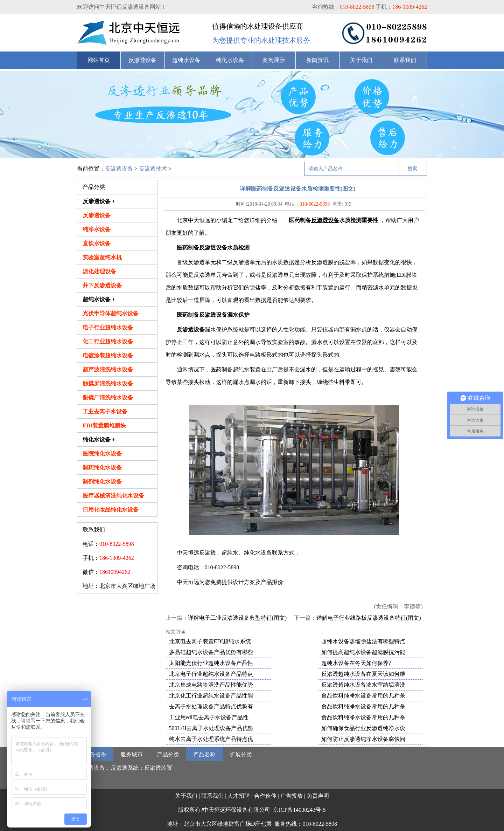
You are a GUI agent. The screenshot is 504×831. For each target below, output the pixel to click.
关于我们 (361, 60)
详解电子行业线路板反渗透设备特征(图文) (369, 618)
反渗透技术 (153, 169)
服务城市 (132, 754)
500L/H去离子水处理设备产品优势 (211, 728)
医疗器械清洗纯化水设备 (113, 496)
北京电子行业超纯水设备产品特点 (211, 674)
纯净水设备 (97, 229)
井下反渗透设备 (102, 285)
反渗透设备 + (99, 201)
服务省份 (95, 754)
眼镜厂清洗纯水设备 (108, 397)
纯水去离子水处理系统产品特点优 (211, 739)
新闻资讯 (317, 60)
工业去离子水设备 (105, 411)
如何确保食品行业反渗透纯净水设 (363, 728)
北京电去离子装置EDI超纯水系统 (210, 641)
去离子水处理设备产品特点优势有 (211, 706)
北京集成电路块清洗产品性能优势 (211, 685)
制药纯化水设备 (102, 468)
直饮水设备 (97, 243)
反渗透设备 (142, 60)
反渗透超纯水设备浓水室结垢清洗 (363, 685)
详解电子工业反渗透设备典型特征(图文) (237, 618)
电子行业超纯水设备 (108, 327)
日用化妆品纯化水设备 (111, 510)
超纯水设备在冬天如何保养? (356, 663)
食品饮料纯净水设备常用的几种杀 (363, 696)
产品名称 (204, 754)
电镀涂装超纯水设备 (108, 355)
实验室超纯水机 (102, 257)
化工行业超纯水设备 (108, 341)
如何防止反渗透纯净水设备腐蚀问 (363, 739)
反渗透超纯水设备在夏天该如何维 (363, 674)
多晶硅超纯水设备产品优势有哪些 (211, 652)
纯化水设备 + (99, 439)
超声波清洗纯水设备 (108, 369)
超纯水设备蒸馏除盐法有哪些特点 (363, 641)
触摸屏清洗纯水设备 (108, 383)
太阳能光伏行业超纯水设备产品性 (211, 663)
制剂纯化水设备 (102, 482)
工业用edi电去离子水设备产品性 (209, 717)
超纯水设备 (186, 60)
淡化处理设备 (99, 271)
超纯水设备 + (99, 299)
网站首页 (99, 60)
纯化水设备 (230, 60)
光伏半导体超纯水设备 (111, 313)
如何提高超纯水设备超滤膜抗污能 (363, 652)
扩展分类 (241, 754)
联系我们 (405, 60)
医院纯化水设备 (102, 454)
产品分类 (168, 754)
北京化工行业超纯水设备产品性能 (211, 696)
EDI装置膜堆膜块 (104, 425)
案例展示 (274, 60)
